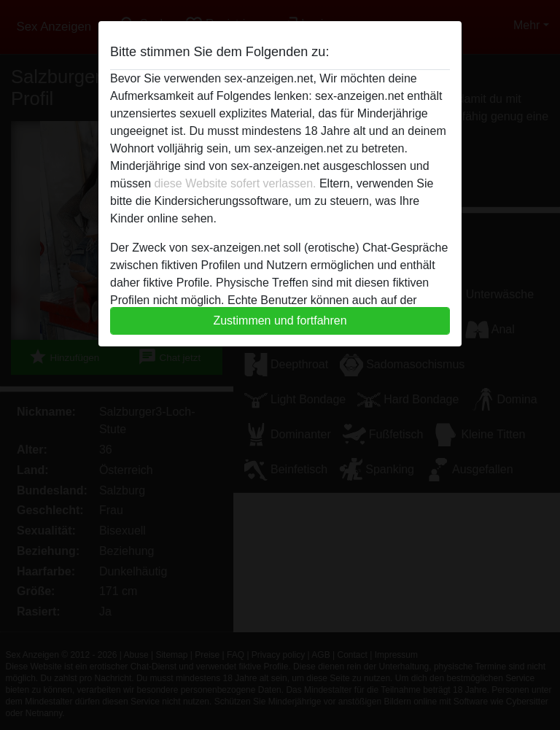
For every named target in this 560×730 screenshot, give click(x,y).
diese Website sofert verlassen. (235, 183)
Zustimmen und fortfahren (280, 321)
